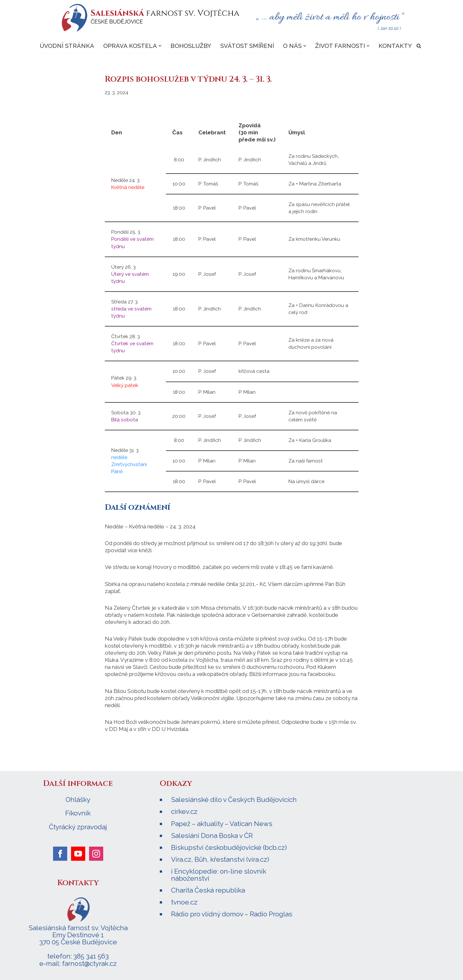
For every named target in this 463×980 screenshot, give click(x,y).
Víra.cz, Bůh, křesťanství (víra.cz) (220, 859)
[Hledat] (419, 46)
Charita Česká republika (208, 890)
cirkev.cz (184, 811)
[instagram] (96, 854)
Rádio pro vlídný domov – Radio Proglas (232, 914)
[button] (160, 46)
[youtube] (78, 854)
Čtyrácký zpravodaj (78, 827)
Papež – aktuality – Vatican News (222, 824)
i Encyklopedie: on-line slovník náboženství (219, 875)
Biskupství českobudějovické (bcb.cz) (229, 847)
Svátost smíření (247, 46)
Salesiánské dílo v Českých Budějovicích (234, 800)
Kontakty (395, 46)
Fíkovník (78, 813)
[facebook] (60, 854)
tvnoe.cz (184, 902)
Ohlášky (78, 800)
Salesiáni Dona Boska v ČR (212, 836)
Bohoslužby (191, 46)
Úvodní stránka (67, 46)
